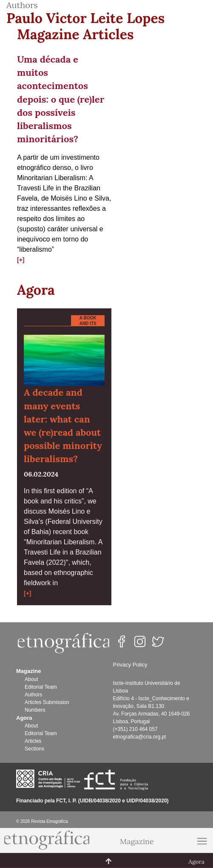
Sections (34, 749)
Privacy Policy (130, 665)
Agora (36, 290)
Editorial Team (41, 687)
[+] (21, 260)
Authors (33, 695)
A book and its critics (88, 323)
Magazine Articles (75, 34)
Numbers (35, 710)
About (31, 679)
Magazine (137, 841)
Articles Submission (47, 702)
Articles (33, 741)
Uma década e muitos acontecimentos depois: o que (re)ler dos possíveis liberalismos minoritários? (61, 99)
